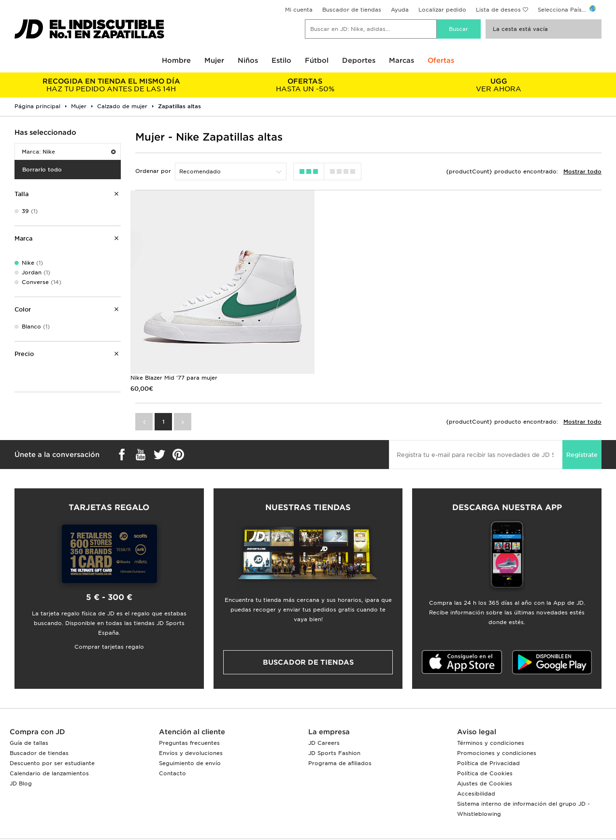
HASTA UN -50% (305, 85)
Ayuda (400, 10)
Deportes (359, 60)
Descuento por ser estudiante (52, 734)
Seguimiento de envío (190, 734)
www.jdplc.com (146, 823)
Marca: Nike (69, 152)
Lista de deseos (498, 10)
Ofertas (441, 60)
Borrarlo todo (42, 170)
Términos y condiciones (491, 714)
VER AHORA (499, 85)
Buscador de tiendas (352, 10)
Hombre (176, 60)
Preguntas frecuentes (189, 714)
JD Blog (21, 755)
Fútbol (317, 60)
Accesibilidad (476, 765)
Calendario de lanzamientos (49, 744)
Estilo (281, 60)
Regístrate (582, 426)
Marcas (401, 60)
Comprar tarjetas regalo (109, 618)
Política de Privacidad (488, 734)
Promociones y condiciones (497, 724)
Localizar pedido (442, 10)
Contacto (172, 744)
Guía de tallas (29, 714)
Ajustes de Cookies (485, 755)
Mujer (214, 60)
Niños (248, 60)
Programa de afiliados (340, 734)
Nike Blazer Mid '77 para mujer (174, 349)
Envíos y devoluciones (191, 724)
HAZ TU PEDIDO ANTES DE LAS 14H (111, 85)
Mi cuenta (299, 10)
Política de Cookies (485, 744)
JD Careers (324, 714)
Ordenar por (153, 171)
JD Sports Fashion (334, 724)
